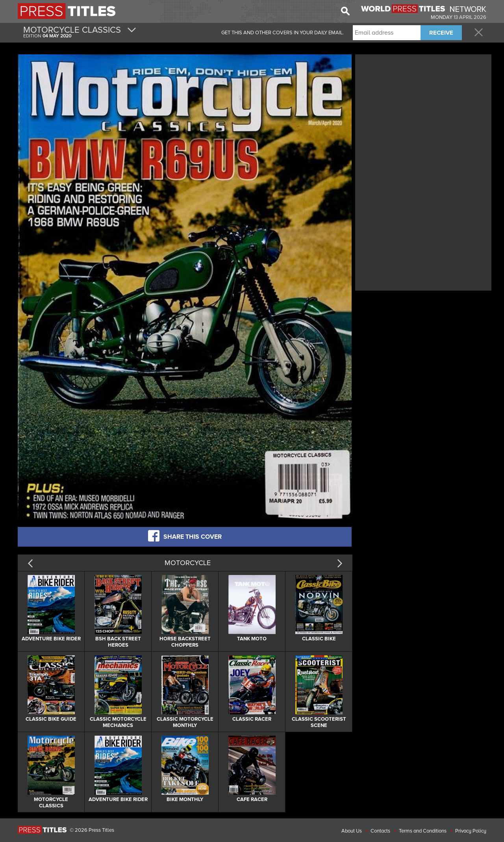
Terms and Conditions (423, 831)
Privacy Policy (471, 831)
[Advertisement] (423, 111)
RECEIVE (441, 33)
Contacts (380, 831)
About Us (352, 831)
